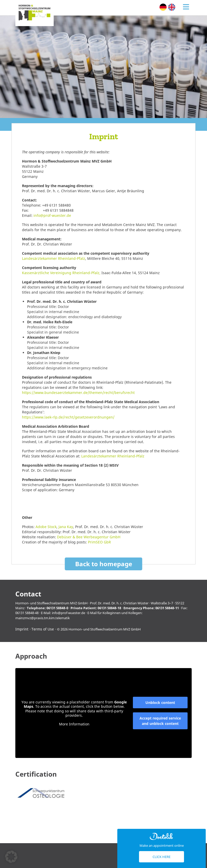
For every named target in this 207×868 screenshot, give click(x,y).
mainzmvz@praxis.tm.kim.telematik (43, 618)
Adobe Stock (46, 527)
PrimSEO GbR (99, 542)
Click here (162, 857)
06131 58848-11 (167, 608)
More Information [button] (74, 724)
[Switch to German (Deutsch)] (163, 7)
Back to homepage (104, 564)
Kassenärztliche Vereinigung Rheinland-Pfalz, (61, 273)
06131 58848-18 (109, 608)
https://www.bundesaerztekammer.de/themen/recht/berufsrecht (78, 393)
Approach (31, 656)
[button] (11, 857)
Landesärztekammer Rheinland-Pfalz (54, 258)
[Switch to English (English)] (172, 7)
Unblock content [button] (160, 703)
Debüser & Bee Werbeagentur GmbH (89, 537)
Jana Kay (66, 527)
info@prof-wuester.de (52, 215)
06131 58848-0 (57, 608)
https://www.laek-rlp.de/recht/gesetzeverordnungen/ (68, 417)
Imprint (22, 629)
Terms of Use (43, 629)
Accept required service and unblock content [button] (160, 721)
